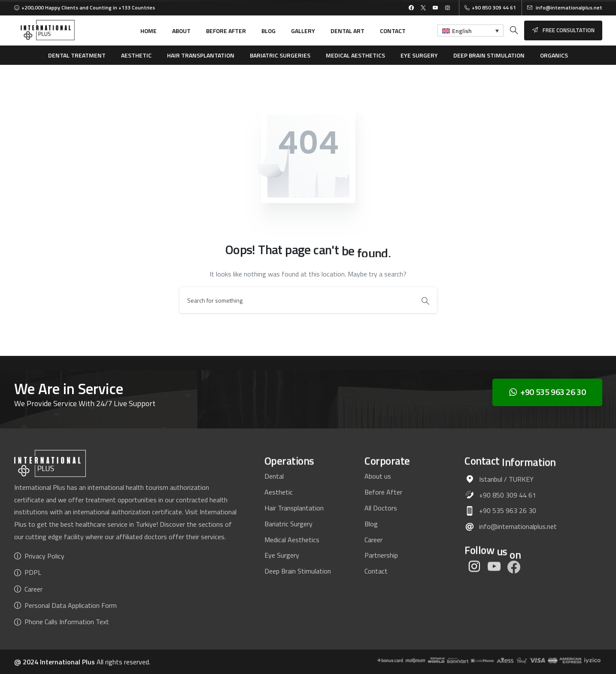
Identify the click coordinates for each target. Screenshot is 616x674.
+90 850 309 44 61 (490, 8)
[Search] (297, 300)
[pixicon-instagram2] (474, 571)
